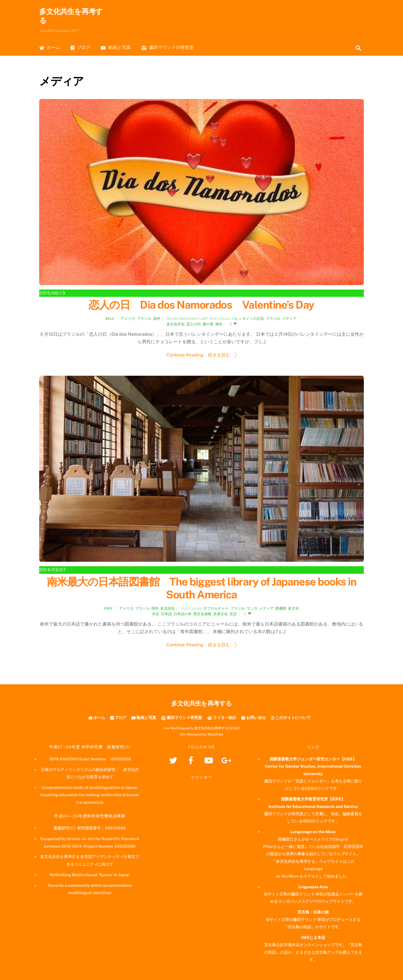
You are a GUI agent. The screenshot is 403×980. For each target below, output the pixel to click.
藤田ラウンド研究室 (181, 717)
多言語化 (168, 608)
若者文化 (221, 614)
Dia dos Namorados (182, 319)
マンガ (252, 608)
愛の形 (208, 324)
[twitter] (174, 760)
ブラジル (144, 319)
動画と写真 (116, 48)
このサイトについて (291, 717)
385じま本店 (313, 937)
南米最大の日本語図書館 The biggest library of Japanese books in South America (201, 588)
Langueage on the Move (313, 832)
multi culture (220, 319)
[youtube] (209, 760)
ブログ (80, 48)
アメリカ (128, 319)
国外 (157, 319)
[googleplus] (227, 760)
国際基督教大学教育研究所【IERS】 (313, 799)
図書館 (281, 608)
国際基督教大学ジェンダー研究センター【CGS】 (313, 759)
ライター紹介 (222, 717)
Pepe (108, 608)
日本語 (166, 614)
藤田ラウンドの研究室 (167, 48)
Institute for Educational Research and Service (313, 806)
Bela (110, 319)
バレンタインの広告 (248, 319)
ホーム (50, 48)
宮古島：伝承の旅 (313, 912)
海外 (219, 324)
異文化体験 (202, 614)
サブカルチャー (216, 608)
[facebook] (192, 760)
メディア (289, 319)
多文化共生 (176, 324)
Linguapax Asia (313, 887)
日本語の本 (183, 614)
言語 (233, 614)
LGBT (203, 319)
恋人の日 (194, 324)
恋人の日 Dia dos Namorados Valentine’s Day (201, 305)
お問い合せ (253, 717)
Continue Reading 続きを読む (198, 355)
